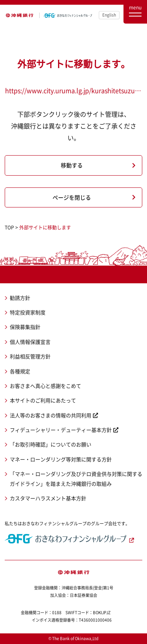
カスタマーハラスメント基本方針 (48, 498)
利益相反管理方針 (30, 356)
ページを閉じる (72, 197)
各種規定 (20, 371)
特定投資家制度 (28, 312)
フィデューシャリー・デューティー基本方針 (61, 430)
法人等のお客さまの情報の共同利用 (51, 415)
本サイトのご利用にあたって (43, 400)
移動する (72, 165)
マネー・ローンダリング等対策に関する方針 (61, 459)
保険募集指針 (25, 327)
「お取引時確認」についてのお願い (51, 444)
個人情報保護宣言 (30, 342)
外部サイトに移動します (45, 228)
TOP (9, 228)
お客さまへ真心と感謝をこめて (45, 386)
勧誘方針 (20, 298)
